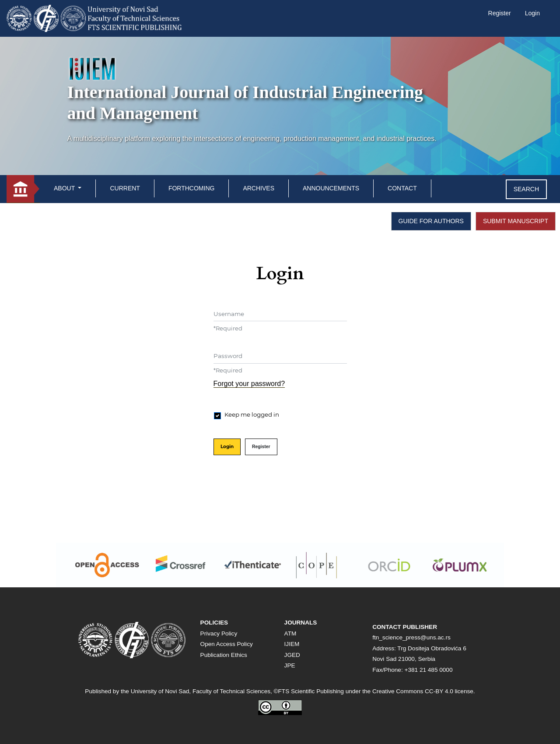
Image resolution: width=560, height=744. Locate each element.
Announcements (331, 188)
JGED (292, 655)
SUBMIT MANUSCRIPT (516, 221)
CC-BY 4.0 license (449, 691)
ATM (290, 633)
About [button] (65, 188)
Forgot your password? (249, 384)
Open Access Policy (227, 644)
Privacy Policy (219, 633)
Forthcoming (192, 188)
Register (500, 13)
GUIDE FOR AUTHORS (431, 221)
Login (532, 13)
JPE (290, 665)
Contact (402, 188)
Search (526, 189)
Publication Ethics (224, 655)
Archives (259, 188)
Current (125, 188)
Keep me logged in (252, 414)
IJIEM (292, 644)
